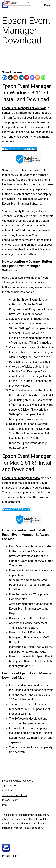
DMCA (6, 805)
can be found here (26, 254)
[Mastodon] (32, 78)
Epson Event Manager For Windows (24, 108)
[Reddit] (16, 78)
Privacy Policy (10, 800)
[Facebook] (5, 78)
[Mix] (38, 78)
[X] (10, 78)
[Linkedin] (21, 78)
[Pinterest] (27, 78)
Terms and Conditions (14, 795)
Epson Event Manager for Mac (21, 478)
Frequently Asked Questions (18, 781)
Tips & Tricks (9, 786)
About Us (7, 790)
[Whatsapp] (43, 78)
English (12, 3)
